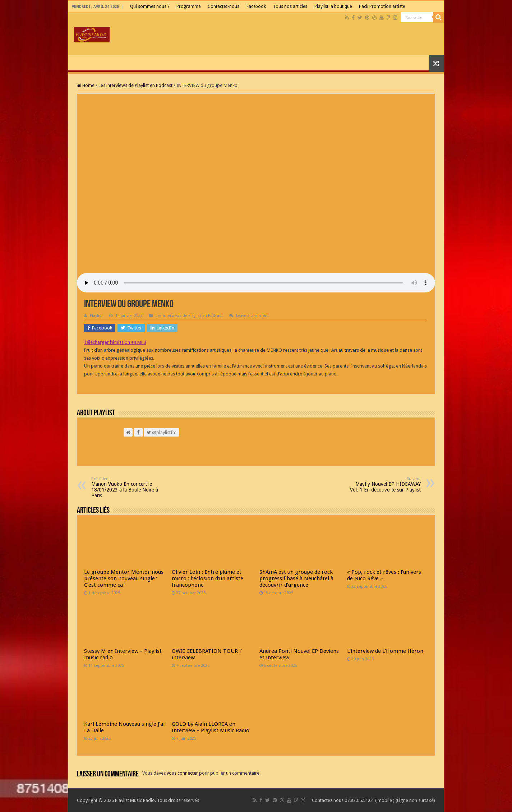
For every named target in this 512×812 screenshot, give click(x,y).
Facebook (256, 6)
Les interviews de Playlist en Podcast (135, 85)
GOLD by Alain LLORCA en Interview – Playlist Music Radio (211, 727)
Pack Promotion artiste (382, 6)
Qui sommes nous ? (150, 6)
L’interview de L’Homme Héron (385, 651)
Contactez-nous (223, 6)
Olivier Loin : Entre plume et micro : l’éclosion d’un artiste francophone (207, 578)
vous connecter (182, 773)
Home (86, 85)
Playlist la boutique (333, 6)
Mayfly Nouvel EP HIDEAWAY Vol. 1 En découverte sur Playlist (384, 485)
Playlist (96, 316)
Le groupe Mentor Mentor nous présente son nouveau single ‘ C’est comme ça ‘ (124, 578)
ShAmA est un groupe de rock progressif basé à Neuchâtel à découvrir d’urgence (296, 578)
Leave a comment (252, 316)
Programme (188, 6)
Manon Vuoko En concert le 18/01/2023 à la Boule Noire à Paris (128, 487)
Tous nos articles (290, 6)
